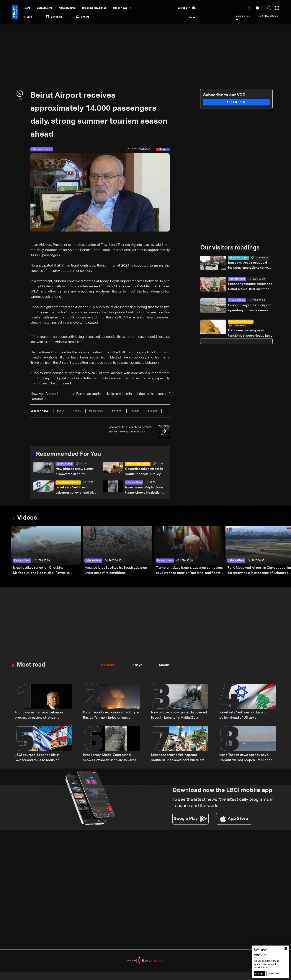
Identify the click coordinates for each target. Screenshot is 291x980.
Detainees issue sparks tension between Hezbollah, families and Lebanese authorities (249, 334)
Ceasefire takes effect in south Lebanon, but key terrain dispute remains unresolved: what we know (145, 472)
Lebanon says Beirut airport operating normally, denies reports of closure (250, 308)
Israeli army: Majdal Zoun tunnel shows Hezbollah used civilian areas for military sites (144, 491)
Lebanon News (64, 464)
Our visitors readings (230, 248)
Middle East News (238, 258)
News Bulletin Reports (138, 464)
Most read (31, 665)
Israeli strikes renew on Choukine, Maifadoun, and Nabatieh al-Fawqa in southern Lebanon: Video (41, 571)
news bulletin (67, 8)
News (27, 8)
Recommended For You (68, 454)
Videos (27, 518)
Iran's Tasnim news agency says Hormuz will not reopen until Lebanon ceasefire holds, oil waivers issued (248, 758)
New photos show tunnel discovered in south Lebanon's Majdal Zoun (75, 472)
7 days (137, 665)
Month (164, 665)
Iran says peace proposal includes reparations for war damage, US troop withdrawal (250, 266)
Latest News (45, 8)
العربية (193, 17)
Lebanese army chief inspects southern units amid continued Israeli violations (179, 758)
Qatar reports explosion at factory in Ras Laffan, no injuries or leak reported (111, 716)
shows (83, 17)
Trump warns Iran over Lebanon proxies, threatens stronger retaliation (39, 716)
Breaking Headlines (94, 8)
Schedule (54, 17)
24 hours (108, 665)
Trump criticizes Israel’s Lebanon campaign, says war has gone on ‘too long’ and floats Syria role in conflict (189, 571)
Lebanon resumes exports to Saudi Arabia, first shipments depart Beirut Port (250, 287)
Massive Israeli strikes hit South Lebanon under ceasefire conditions (116, 570)
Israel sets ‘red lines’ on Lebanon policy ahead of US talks (74, 491)
